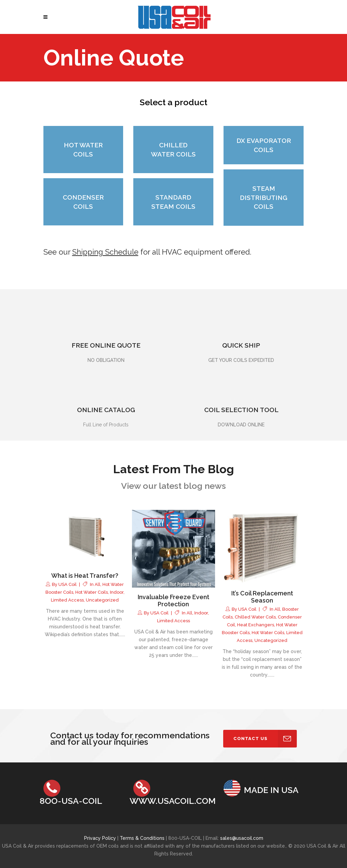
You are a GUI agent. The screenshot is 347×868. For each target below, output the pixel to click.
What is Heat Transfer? (85, 576)
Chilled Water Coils (255, 617)
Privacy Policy (100, 838)
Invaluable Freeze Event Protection (173, 601)
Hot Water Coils (92, 592)
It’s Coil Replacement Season (262, 597)
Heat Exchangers (256, 625)
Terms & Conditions (143, 838)
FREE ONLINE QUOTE (106, 345)
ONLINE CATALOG (106, 410)
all (98, 584)
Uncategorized (102, 600)
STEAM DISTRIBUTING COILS (264, 197)
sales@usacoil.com (242, 838)
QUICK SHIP (241, 345)
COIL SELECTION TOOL (241, 410)
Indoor (117, 592)
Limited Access (67, 600)
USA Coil (68, 584)
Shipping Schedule (105, 252)
